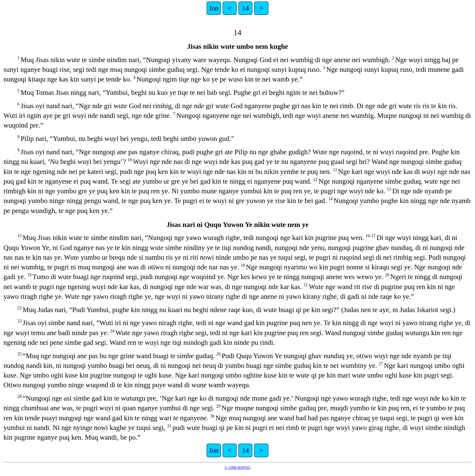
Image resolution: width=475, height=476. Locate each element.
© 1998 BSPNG (237, 467)
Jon (214, 8)
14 (246, 8)
